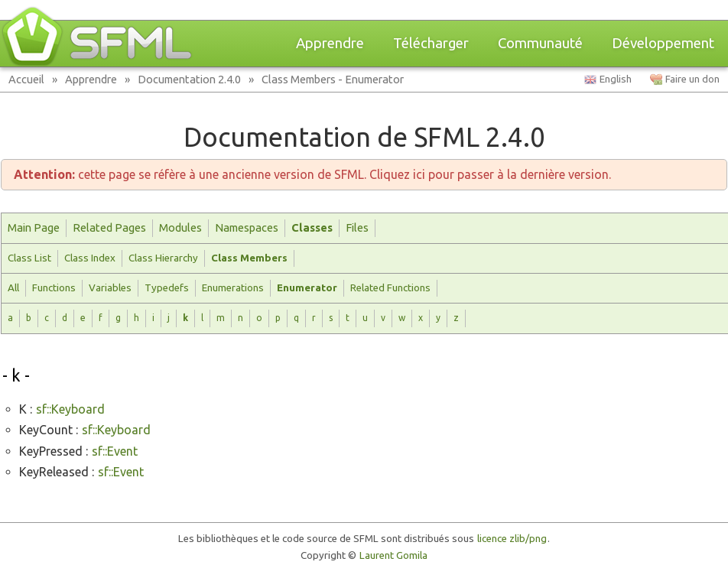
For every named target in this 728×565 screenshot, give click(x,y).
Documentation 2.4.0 (189, 79)
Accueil (26, 79)
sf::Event (115, 451)
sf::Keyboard (70, 409)
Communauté (540, 43)
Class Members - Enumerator (333, 79)
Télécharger (431, 43)
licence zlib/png (512, 539)
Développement (663, 43)
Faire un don (692, 79)
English (616, 79)
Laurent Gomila (393, 555)
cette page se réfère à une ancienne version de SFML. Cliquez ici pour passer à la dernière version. (312, 174)
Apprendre (330, 43)
